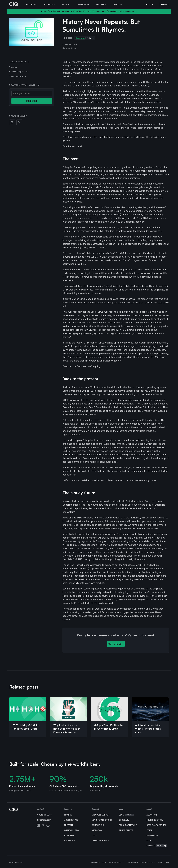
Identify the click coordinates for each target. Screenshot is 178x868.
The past (13, 67)
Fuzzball (69, 825)
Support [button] (68, 5)
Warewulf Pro (71, 830)
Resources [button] (85, 5)
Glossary (124, 820)
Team (149, 830)
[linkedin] (38, 826)
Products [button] (33, 5)
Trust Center (126, 830)
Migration (97, 830)
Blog (126, 815)
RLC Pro (68, 815)
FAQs (149, 841)
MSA (160, 862)
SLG (167, 862)
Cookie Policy (117, 862)
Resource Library (128, 825)
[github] (48, 826)
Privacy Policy (99, 862)
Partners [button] (102, 5)
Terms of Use (148, 862)
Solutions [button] (51, 5)
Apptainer (69, 835)
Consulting (98, 825)
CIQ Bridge (69, 841)
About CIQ (152, 815)
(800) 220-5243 (44, 815)
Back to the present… (19, 72)
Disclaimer (132, 862)
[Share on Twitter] (19, 122)
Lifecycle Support (101, 815)
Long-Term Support (102, 820)
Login (164, 4)
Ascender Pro (71, 820)
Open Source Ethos (156, 825)
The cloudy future (18, 76)
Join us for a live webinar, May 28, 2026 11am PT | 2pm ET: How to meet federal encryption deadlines (89, 11)
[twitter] (43, 826)
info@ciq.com (44, 820)
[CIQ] (14, 5)
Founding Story (155, 820)
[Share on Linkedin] (12, 122)
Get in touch (116, 644)
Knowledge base (100, 841)
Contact (151, 4)
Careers (157, 846)
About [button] (118, 5)
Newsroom (152, 835)
